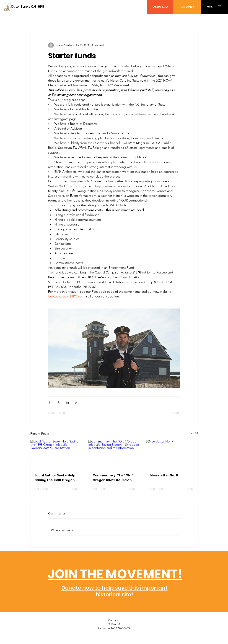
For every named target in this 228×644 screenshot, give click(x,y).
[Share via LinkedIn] (67, 402)
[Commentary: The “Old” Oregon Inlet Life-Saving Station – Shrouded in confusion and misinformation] (114, 454)
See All (194, 433)
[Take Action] (187, 7)
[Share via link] (76, 402)
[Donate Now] (160, 7)
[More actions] (178, 45)
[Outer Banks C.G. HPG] (28, 7)
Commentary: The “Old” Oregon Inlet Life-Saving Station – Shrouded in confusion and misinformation (113, 478)
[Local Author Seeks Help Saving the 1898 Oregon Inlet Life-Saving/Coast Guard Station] (56, 454)
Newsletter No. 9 (164, 475)
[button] (210, 7)
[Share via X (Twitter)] (59, 402)
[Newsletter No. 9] (172, 454)
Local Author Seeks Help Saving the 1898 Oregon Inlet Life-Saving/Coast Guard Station (55, 478)
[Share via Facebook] (50, 402)
